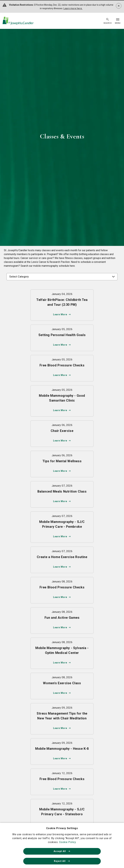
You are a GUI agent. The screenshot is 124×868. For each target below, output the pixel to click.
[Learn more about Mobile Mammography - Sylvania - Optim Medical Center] (62, 653)
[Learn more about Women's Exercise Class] (62, 686)
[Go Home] (18, 21)
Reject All (62, 861)
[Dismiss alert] (119, 6)
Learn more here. (73, 8)
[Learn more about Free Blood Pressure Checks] (62, 368)
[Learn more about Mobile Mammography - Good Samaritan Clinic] (62, 401)
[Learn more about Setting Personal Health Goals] (62, 338)
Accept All (62, 851)
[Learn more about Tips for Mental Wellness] (62, 464)
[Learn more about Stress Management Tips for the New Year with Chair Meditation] (62, 719)
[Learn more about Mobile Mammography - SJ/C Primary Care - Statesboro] (62, 815)
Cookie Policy (68, 842)
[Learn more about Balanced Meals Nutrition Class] (62, 494)
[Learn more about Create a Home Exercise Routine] (62, 560)
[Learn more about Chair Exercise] (62, 434)
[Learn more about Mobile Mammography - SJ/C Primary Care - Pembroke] (62, 527)
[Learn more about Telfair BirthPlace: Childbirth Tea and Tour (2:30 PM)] (62, 305)
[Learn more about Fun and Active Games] (62, 621)
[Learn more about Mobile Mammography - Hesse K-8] (62, 752)
